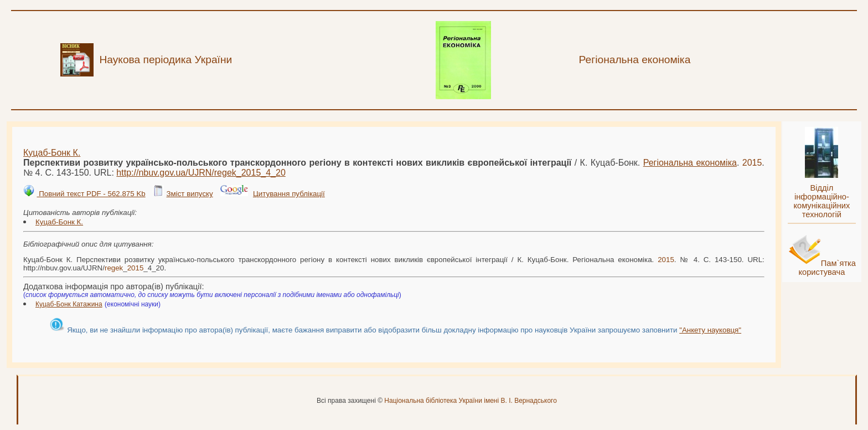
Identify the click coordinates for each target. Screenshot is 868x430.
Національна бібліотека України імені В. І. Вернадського (471, 401)
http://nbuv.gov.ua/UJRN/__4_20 (201, 173)
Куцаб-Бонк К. (52, 153)
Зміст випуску (189, 194)
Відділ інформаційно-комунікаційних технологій (821, 201)
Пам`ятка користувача (827, 268)
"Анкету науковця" (710, 330)
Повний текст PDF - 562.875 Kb (91, 194)
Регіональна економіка (690, 163)
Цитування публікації (289, 194)
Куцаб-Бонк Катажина (69, 304)
